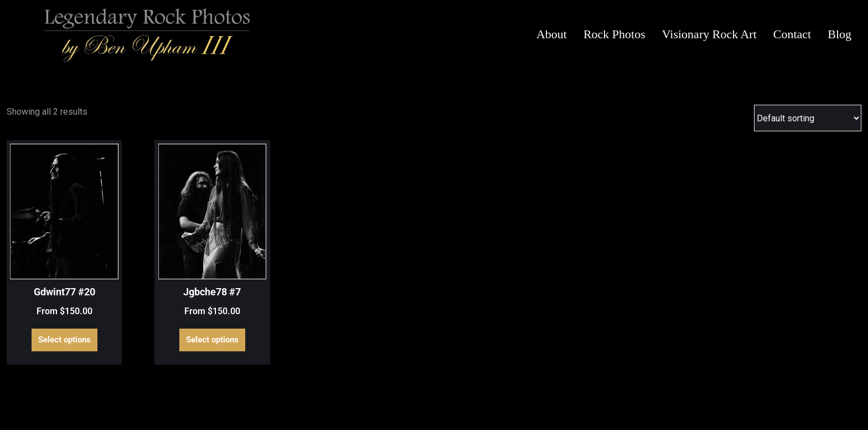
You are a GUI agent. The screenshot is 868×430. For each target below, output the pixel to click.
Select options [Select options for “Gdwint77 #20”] (64, 340)
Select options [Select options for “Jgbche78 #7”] (212, 340)
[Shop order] (808, 118)
